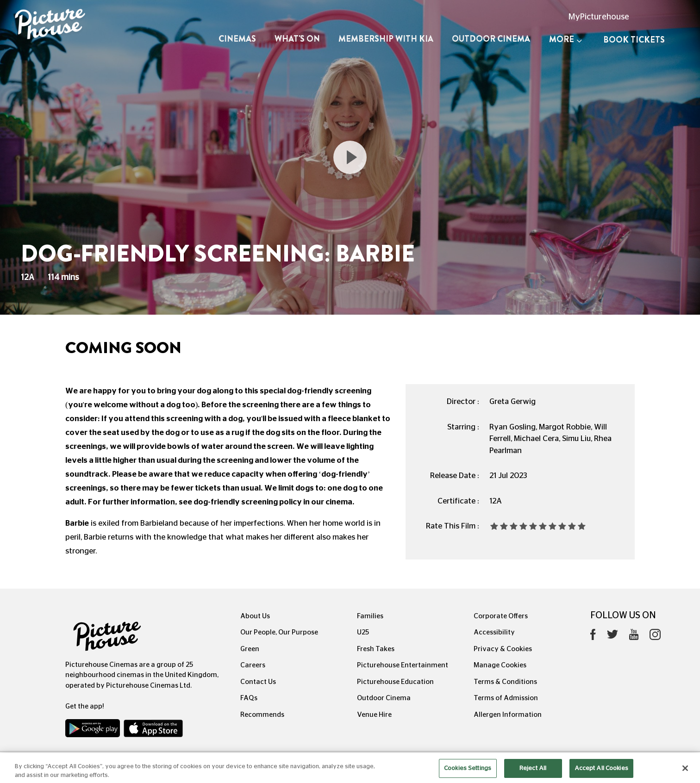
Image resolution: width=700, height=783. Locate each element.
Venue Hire (374, 715)
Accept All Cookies (601, 773)
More (566, 39)
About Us (255, 616)
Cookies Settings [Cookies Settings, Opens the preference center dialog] (468, 773)
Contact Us (258, 682)
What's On (297, 39)
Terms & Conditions (505, 682)
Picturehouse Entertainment (403, 665)
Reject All (533, 773)
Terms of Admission (506, 698)
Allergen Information (508, 715)
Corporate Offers (501, 616)
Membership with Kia (386, 39)
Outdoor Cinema (491, 39)
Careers (253, 665)
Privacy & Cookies (503, 649)
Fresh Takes (376, 649)
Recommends (262, 715)
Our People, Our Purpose (279, 632)
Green (250, 649)
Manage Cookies (500, 665)
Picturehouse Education (395, 682)
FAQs (249, 698)
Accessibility (494, 632)
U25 (363, 632)
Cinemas (237, 39)
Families (370, 616)
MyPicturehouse (599, 17)
